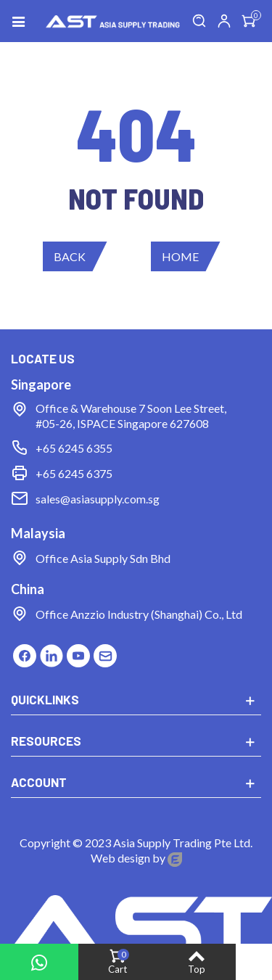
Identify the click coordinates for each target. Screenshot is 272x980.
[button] (75, 256)
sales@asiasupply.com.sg (98, 499)
